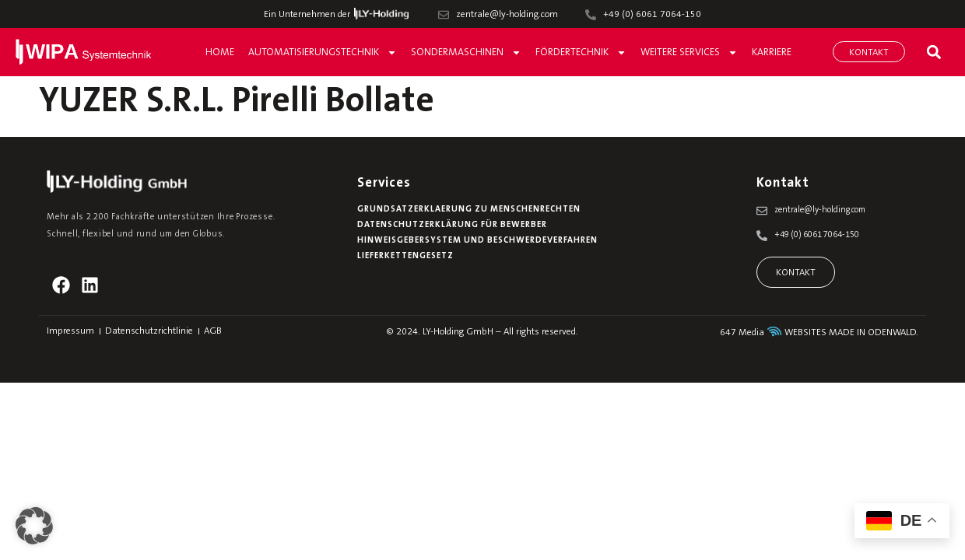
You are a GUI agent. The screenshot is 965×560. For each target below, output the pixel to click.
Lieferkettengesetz (405, 256)
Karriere (772, 52)
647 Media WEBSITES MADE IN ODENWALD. (819, 333)
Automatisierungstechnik (323, 52)
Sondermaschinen (466, 52)
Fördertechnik (581, 52)
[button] (933, 52)
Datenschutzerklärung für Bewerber (452, 225)
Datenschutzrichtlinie (149, 331)
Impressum (70, 331)
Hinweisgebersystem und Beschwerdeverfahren (477, 241)
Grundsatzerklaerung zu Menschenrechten (469, 210)
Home (220, 52)
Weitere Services (689, 52)
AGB (213, 331)
